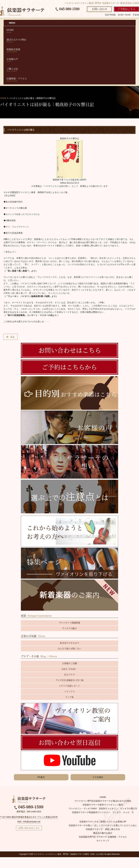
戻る (10, 337)
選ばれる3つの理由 (69, 41)
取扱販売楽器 (69, 50)
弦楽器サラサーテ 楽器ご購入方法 (103, 829)
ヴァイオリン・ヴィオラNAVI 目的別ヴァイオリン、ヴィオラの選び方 (103, 809)
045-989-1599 (68, 9)
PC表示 (41, 777)
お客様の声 (69, 60)
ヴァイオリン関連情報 (69, 623)
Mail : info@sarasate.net (29, 822)
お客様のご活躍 (69, 663)
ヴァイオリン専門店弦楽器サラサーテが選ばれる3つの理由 (103, 801)
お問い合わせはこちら (29, 828)
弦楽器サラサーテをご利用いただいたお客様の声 (103, 822)
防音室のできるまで (69, 643)
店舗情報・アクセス (69, 80)
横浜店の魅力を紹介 (103, 833)
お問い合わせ (99, 9)
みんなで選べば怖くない (69, 649)
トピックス (69, 692)
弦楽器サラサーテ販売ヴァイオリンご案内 (103, 805)
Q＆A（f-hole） (69, 669)
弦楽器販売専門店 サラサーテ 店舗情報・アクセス (103, 837)
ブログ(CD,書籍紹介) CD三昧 (69, 680)
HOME (69, 31)
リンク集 (69, 697)
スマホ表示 (98, 777)
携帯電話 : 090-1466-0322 (29, 812)
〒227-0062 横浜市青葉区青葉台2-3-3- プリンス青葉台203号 (29, 817)
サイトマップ (103, 841)
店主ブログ (69, 675)
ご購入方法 (69, 70)
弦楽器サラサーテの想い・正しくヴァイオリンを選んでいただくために (103, 825)
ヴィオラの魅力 (69, 628)
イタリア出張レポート (69, 686)
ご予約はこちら (126, 9)
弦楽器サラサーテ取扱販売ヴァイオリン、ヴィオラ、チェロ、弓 (103, 812)
